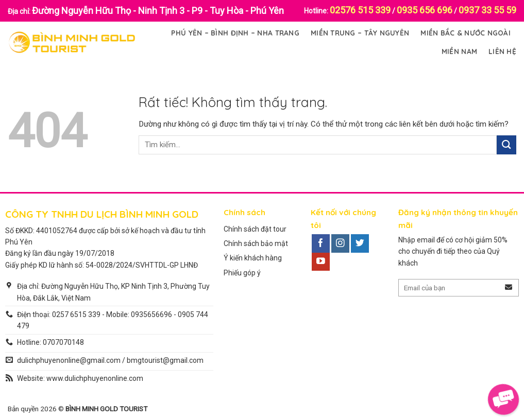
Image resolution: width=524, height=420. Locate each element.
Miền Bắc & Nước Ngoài (466, 33)
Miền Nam (459, 51)
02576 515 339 (360, 10)
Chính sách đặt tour (255, 229)
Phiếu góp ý (242, 273)
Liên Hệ (502, 51)
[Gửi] (506, 145)
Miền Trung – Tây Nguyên (360, 33)
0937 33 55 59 (487, 10)
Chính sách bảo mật (256, 243)
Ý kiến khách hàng (253, 258)
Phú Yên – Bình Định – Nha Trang (235, 33)
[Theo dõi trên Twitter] (360, 243)
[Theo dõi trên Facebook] (321, 243)
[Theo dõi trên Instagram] (340, 243)
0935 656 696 (425, 10)
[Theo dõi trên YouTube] (321, 262)
